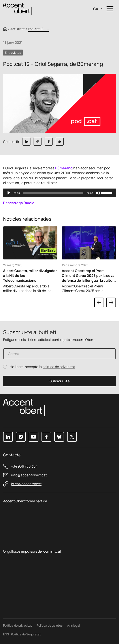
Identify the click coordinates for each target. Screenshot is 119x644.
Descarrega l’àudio (19, 203)
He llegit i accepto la (42, 367)
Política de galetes (50, 625)
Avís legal (74, 625)
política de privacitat (59, 367)
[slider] (53, 193)
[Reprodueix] (9, 193)
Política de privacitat (18, 625)
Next (111, 302)
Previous (99, 302)
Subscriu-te (60, 381)
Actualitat (18, 29)
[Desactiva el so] (98, 193)
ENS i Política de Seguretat (22, 634)
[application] (59, 193)
